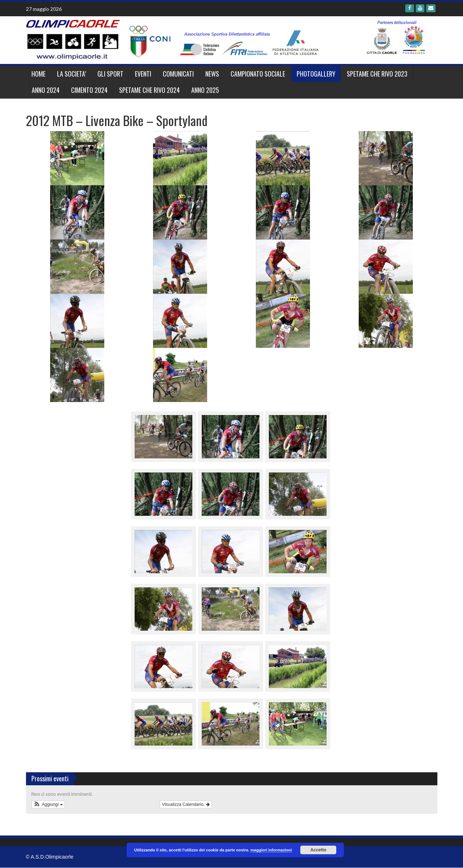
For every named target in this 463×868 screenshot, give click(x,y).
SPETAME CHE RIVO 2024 (149, 90)
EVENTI (143, 74)
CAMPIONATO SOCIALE (258, 74)
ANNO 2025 (205, 90)
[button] (48, 804)
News (212, 74)
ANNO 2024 (46, 90)
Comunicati (178, 74)
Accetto (318, 850)
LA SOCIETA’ (71, 74)
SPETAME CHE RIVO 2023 (377, 74)
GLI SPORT (110, 74)
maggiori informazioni (271, 850)
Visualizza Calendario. (186, 804)
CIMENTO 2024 (89, 90)
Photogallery (316, 74)
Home (38, 74)
